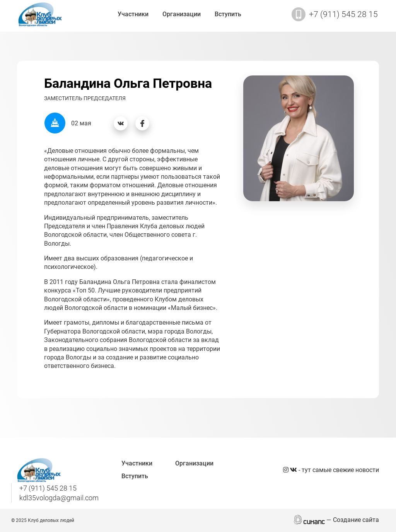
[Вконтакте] (121, 123)
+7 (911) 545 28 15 (343, 14)
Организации (182, 14)
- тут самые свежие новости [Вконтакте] (335, 470)
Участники (133, 14)
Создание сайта (356, 520)
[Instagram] (287, 470)
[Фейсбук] (142, 123)
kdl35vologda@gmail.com (59, 498)
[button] (299, 138)
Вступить (228, 14)
